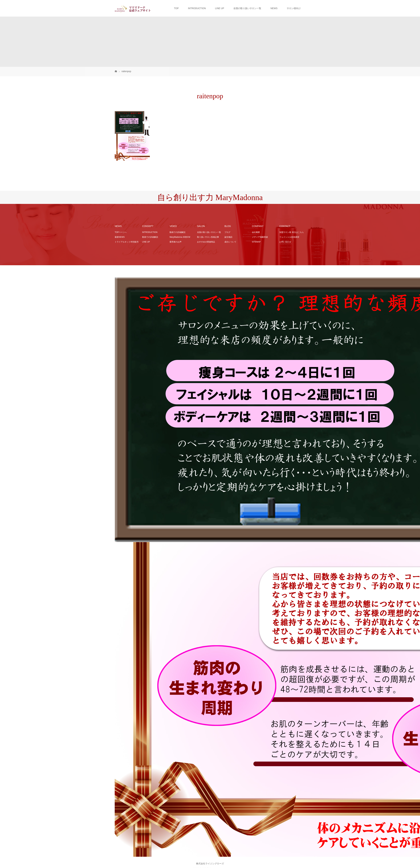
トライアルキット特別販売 (127, 242)
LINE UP (220, 8)
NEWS (274, 8)
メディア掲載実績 (260, 237)
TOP (176, 8)
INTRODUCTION (197, 8)
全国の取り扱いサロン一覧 (247, 8)
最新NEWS (120, 237)
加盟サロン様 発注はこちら (291, 232)
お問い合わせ (285, 242)
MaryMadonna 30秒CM (180, 237)
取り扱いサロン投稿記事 (208, 237)
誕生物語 (228, 237)
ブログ (227, 232)
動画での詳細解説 (150, 237)
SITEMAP (256, 242)
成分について (230, 242)
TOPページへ (121, 232)
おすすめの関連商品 (206, 242)
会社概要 (256, 232)
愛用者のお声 (176, 242)
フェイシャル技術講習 (289, 237)
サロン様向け (294, 8)
